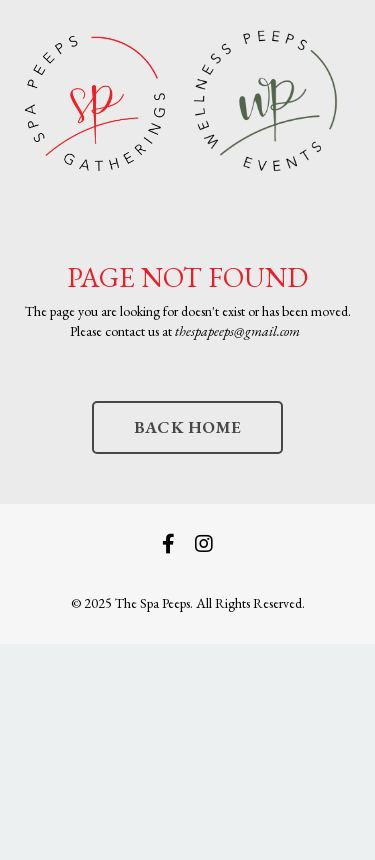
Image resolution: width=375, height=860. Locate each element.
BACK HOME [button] (187, 427)
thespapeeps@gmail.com (237, 331)
